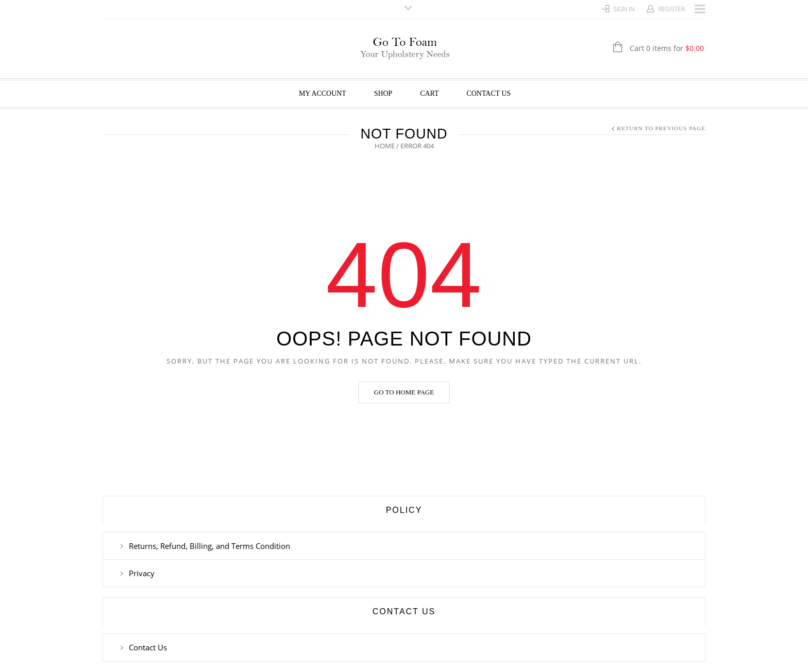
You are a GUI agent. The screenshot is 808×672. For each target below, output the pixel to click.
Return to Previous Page (661, 128)
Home (385, 146)
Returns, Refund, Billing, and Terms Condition (209, 546)
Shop (383, 93)
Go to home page (404, 392)
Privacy (142, 573)
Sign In (624, 9)
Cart (429, 93)
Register (671, 9)
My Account (323, 93)
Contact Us (489, 93)
